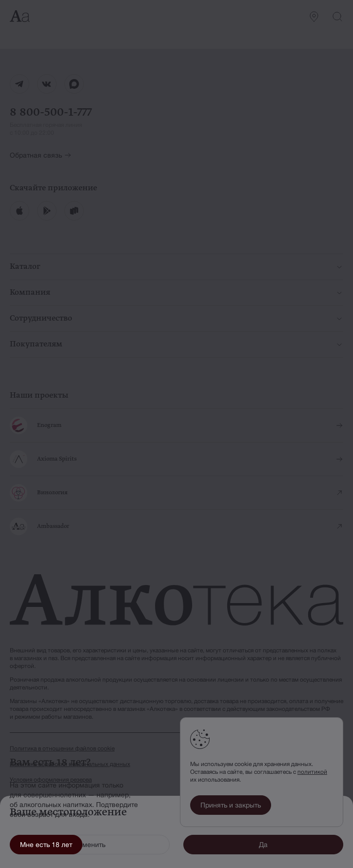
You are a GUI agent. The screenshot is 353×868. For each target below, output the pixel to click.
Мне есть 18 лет (46, 845)
